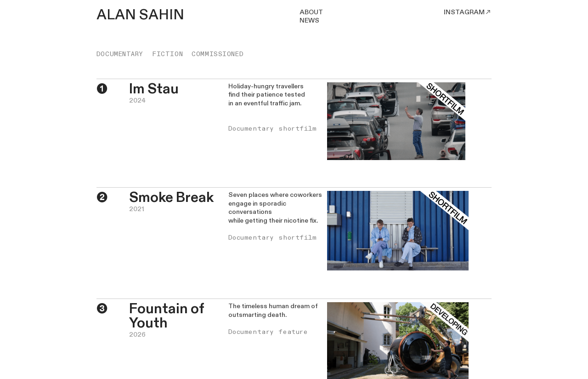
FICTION (167, 54)
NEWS (309, 20)
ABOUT (311, 12)
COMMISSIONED (218, 54)
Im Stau (154, 89)
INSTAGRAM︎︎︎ (468, 12)
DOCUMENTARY (120, 54)
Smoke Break (171, 198)
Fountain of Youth (167, 316)
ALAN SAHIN (140, 15)
